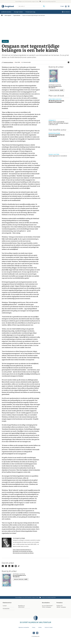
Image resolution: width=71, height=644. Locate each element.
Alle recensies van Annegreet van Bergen (23, 553)
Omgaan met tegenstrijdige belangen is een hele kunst (34, 15)
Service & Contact (49, 627)
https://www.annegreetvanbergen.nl (22, 550)
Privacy (34, 627)
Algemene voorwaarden (24, 627)
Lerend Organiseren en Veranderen (55, 87)
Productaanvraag (30, 12)
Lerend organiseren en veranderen (57, 136)
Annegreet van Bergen (8, 62)
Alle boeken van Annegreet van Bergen (23, 551)
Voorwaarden (6, 609)
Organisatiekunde (17, 15)
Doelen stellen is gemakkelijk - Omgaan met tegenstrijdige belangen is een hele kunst (59, 123)
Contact (5, 606)
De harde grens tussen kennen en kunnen (56, 102)
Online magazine (8, 15)
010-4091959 (67, 12)
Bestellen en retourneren (21, 606)
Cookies (40, 627)
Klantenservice (7, 603)
